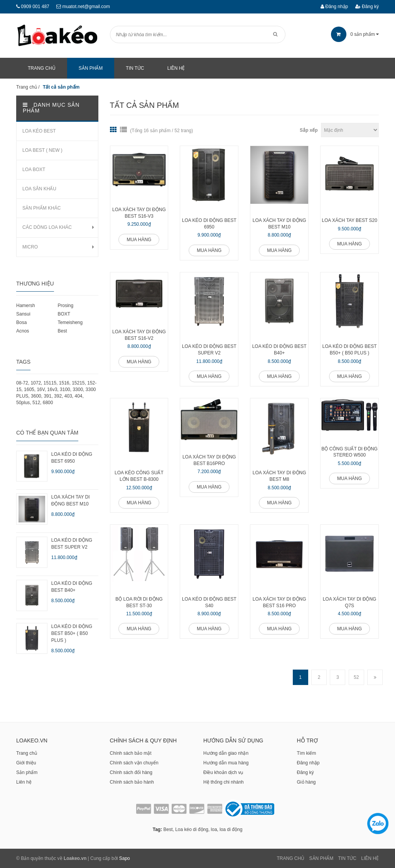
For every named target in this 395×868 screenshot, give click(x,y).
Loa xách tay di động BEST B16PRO (209, 460)
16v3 (52, 390)
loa (214, 829)
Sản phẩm (27, 772)
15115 (50, 383)
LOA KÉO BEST (39, 131)
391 (47, 396)
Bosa (21, 322)
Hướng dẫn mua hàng (226, 763)
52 (356, 677)
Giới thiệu (26, 763)
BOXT (64, 314)
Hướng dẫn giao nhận (226, 753)
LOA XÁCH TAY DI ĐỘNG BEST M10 (279, 224)
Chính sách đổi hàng (131, 772)
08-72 (22, 383)
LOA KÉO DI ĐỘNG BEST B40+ (279, 350)
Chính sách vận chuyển (134, 763)
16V (41, 390)
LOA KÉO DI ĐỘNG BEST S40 (209, 602)
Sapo (125, 858)
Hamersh (26, 306)
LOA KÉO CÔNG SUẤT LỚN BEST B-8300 (139, 476)
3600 (36, 396)
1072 (36, 383)
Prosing (65, 306)
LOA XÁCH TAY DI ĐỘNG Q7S (350, 602)
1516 (64, 383)
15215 (78, 383)
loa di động (231, 829)
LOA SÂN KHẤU (39, 189)
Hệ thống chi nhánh (224, 782)
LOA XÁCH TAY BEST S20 (349, 220)
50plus (23, 403)
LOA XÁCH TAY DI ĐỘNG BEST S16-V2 (139, 335)
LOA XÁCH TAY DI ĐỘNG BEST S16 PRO (279, 602)
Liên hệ (24, 782)
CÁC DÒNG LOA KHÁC (47, 227)
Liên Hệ (370, 858)
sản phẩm (355, 34)
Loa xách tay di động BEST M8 (279, 476)
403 (68, 396)
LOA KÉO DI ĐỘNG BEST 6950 (209, 224)
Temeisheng (70, 322)
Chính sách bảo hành (132, 782)
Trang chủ (27, 753)
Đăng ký (367, 7)
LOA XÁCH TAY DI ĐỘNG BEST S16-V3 (139, 213)
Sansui (23, 314)
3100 (65, 390)
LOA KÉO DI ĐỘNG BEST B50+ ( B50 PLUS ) (350, 350)
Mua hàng (139, 240)
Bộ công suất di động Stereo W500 (349, 452)
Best (62, 331)
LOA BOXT (34, 170)
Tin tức (347, 858)
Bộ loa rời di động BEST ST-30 (139, 602)
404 (79, 396)
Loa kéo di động (192, 829)
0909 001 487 (35, 7)
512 (36, 403)
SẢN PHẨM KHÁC (41, 208)
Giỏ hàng (306, 782)
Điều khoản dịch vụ (223, 772)
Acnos (23, 331)
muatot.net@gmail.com (86, 7)
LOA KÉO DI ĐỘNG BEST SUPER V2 (209, 350)
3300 (78, 390)
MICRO (30, 247)
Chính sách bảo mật (131, 753)
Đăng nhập (334, 7)
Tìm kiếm (307, 753)
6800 (48, 403)
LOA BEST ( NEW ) (42, 150)
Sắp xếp (309, 130)
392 (58, 396)
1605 (29, 390)
